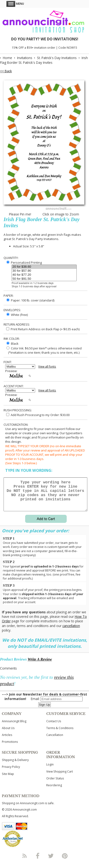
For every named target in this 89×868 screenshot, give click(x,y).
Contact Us (54, 727)
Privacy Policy (11, 772)
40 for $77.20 (44, 275)
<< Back (6, 71)
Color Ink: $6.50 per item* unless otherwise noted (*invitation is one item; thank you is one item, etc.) (43, 350)
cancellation (71, 631)
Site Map (8, 780)
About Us (8, 734)
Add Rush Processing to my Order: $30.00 (38, 415)
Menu (15, 4)
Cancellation (55, 741)
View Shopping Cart (60, 777)
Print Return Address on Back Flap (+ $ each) (43, 329)
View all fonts (47, 367)
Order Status (55, 784)
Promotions (10, 747)
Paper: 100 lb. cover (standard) (30, 300)
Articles (7, 741)
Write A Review (40, 665)
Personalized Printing (24, 262)
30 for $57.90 (44, 271)
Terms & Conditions (60, 734)
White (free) (17, 315)
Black (12, 344)
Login (50, 770)
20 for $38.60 (44, 267)
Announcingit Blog (14, 727)
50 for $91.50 (44, 279)
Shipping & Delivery (15, 766)
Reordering (54, 791)
